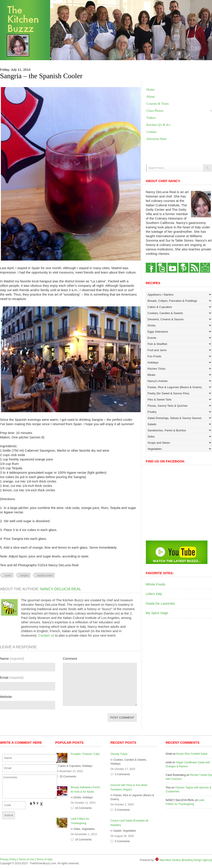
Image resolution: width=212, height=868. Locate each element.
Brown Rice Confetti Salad (192, 754)
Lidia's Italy (154, 594)
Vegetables (88, 829)
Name (12, 658)
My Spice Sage (157, 613)
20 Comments (68, 777)
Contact (152, 132)
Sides (77, 829)
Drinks (77, 797)
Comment (70, 658)
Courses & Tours (158, 104)
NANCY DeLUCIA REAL (61, 589)
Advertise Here (156, 139)
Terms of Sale (44, 859)
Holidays (87, 766)
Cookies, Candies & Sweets (130, 760)
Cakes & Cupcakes (69, 766)
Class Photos (155, 111)
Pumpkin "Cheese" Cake (85, 754)
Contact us (46, 635)
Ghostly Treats (119, 754)
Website (6, 697)
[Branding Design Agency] (197, 860)
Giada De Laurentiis (160, 603)
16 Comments (83, 808)
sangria (24, 576)
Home (150, 89)
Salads (117, 831)
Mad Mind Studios (170, 860)
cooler (8, 576)
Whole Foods (155, 584)
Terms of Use (26, 859)
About (151, 97)
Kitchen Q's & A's (158, 125)
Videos (151, 118)
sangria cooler (45, 576)
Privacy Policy (8, 859)
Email (12, 677)
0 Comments (122, 774)
